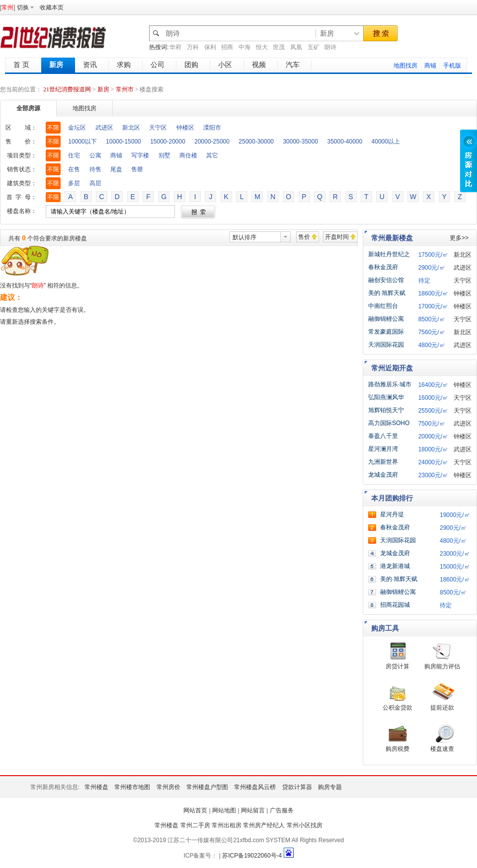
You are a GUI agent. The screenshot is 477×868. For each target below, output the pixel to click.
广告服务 (282, 810)
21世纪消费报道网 (67, 89)
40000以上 (386, 142)
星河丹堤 (392, 514)
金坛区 (77, 128)
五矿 (314, 47)
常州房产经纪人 (264, 825)
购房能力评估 (442, 666)
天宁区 (158, 128)
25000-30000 (256, 142)
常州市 (125, 89)
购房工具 (385, 628)
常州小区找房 (305, 825)
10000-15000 (123, 142)
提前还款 (442, 708)
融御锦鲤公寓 (386, 319)
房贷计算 (397, 666)
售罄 (137, 169)
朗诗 (330, 47)
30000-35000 (300, 142)
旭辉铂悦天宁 (386, 410)
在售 (74, 169)
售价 (304, 237)
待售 (95, 169)
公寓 (95, 155)
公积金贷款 (397, 708)
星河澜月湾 (383, 449)
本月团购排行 (392, 498)
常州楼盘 (96, 787)
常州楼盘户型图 (207, 787)
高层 (95, 183)
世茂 (279, 47)
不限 (53, 128)
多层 (74, 183)
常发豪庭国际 (386, 332)
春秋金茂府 (383, 267)
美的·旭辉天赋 (387, 293)
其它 (212, 155)
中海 (244, 47)
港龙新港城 (395, 566)
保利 (210, 47)
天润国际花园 (386, 345)
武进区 (104, 128)
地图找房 (405, 66)
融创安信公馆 (386, 280)
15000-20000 (168, 142)
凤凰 (296, 47)
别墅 (164, 155)
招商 (227, 47)
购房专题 (330, 787)
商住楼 (188, 155)
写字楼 (140, 155)
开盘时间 (337, 237)
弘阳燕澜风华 (386, 397)
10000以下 (82, 142)
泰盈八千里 (383, 436)
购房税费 (397, 749)
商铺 (430, 66)
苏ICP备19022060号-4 (252, 856)
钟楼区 (185, 128)
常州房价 (168, 787)
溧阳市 (212, 128)
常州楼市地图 (132, 787)
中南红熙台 (383, 306)
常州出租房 (227, 825)
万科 (193, 47)
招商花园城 (395, 605)
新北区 (131, 128)
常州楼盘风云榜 (255, 787)
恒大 (262, 47)
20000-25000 (212, 142)
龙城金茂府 (383, 475)
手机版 (452, 66)
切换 (23, 7)
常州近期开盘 (392, 368)
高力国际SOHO (389, 423)
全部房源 (28, 108)
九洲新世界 (383, 462)
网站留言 (253, 810)
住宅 (74, 155)
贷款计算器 (297, 787)
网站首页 (195, 810)
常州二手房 (195, 825)
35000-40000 (345, 142)
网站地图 (224, 810)
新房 (104, 89)
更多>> (459, 238)
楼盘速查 (442, 749)
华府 (175, 47)
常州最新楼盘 (392, 238)
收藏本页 (52, 7)
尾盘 (116, 169)
